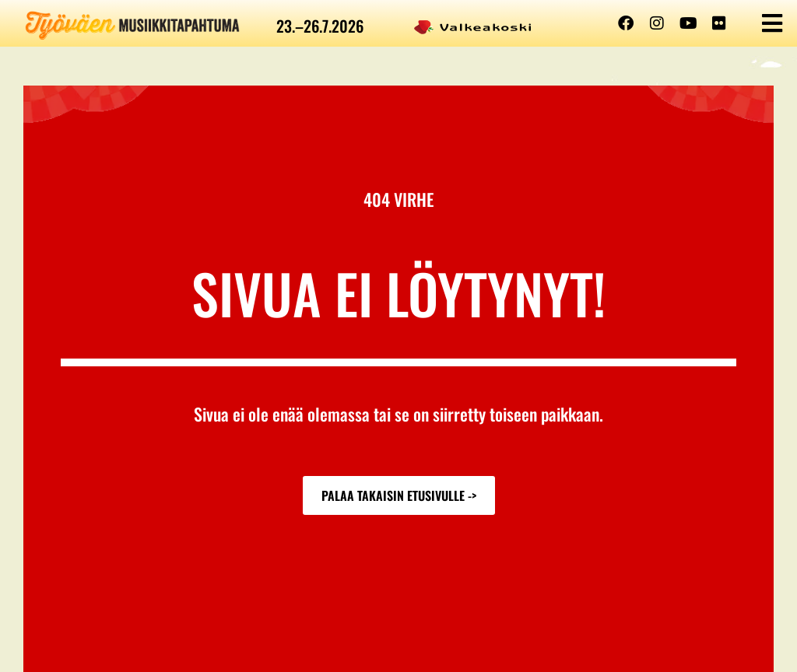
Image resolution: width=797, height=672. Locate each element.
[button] (772, 24)
